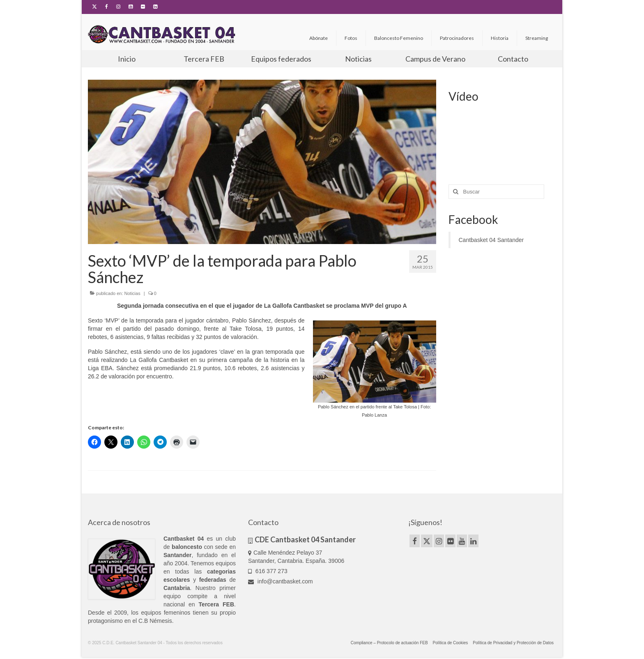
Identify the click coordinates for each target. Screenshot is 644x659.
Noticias (132, 293)
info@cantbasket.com (281, 581)
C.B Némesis (155, 621)
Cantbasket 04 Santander (491, 240)
